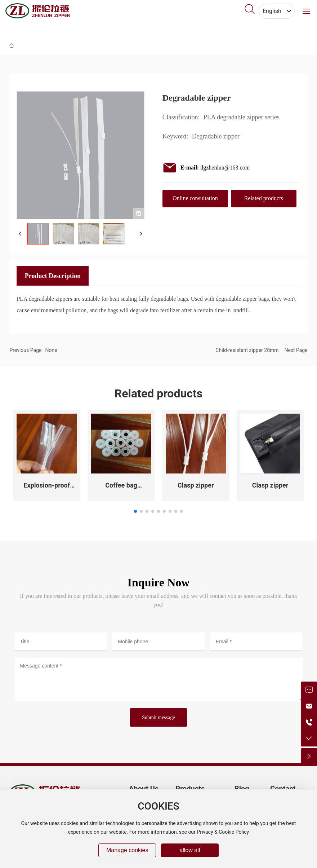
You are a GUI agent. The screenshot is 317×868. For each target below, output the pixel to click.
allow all (190, 850)
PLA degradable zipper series (242, 117)
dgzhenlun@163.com (225, 168)
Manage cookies (127, 850)
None (51, 350)
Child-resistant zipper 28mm (247, 350)
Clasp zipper (196, 485)
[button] (135, 511)
